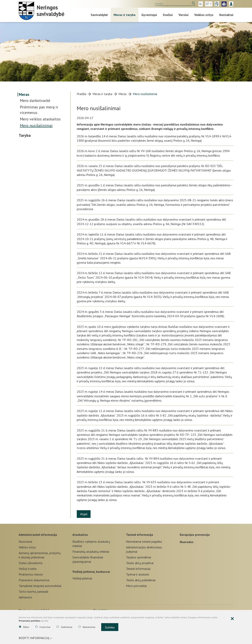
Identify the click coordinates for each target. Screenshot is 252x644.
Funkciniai (43, 628)
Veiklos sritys (204, 15)
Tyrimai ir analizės (138, 574)
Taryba (25, 135)
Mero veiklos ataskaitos (40, 119)
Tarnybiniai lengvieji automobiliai (40, 586)
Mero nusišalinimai (36, 126)
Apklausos (25, 597)
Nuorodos (187, 541)
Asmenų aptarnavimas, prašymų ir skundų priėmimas (40, 555)
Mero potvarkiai (136, 586)
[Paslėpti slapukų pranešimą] (232, 620)
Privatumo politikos (30, 622)
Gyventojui (149, 15)
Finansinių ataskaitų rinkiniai (91, 552)
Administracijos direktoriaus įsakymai (144, 549)
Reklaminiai (87, 628)
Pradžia (82, 94)
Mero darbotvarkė (35, 101)
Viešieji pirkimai (82, 578)
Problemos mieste (31, 574)
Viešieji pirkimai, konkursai (91, 571)
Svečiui (168, 15)
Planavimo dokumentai (34, 580)
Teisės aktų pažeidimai (141, 580)
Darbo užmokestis (31, 563)
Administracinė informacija (38, 534)
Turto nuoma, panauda (33, 591)
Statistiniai (64, 628)
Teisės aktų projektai (140, 563)
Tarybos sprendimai (139, 557)
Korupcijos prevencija (195, 534)
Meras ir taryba (125, 15)
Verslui (183, 15)
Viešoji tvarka (28, 569)
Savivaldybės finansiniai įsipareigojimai (88, 559)
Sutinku (110, 628)
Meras (24, 94)
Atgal (85, 514)
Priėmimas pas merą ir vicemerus (39, 110)
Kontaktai (226, 15)
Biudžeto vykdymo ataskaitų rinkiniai (91, 544)
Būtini (24, 628)
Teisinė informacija (139, 534)
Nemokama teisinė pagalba (144, 541)
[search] (175, 4)
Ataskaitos (80, 534)
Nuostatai (25, 541)
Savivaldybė (99, 15)
